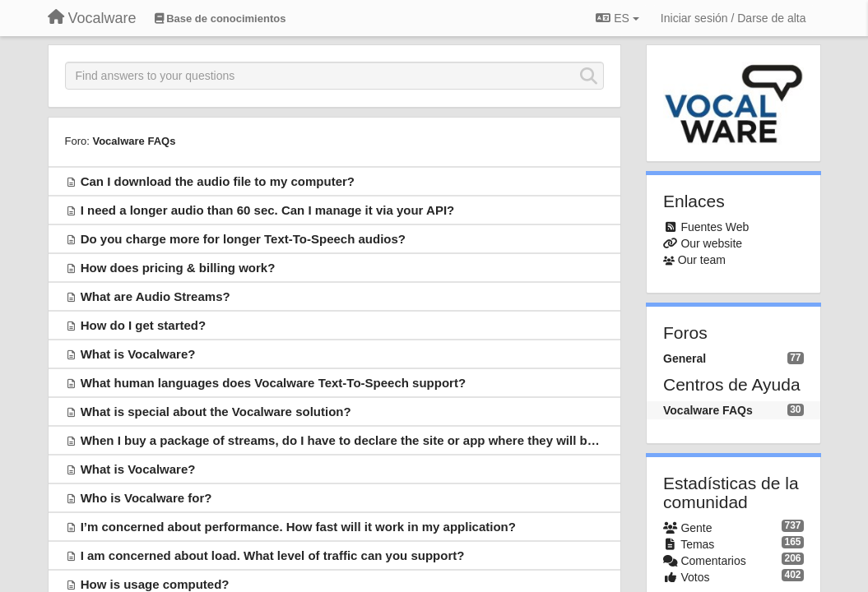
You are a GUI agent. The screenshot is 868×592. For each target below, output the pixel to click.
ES (617, 18)
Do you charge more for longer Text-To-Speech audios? (243, 239)
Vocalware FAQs (134, 141)
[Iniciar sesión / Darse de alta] (733, 18)
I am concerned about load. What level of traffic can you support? (273, 555)
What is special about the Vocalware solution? (216, 412)
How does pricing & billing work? (178, 268)
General (685, 358)
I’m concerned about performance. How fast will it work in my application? (298, 527)
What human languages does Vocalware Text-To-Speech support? (273, 383)
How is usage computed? (155, 584)
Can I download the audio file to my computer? (218, 181)
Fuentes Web (715, 227)
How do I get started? (144, 325)
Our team (702, 260)
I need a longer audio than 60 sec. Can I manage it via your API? (268, 210)
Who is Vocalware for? (146, 498)
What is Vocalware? (138, 354)
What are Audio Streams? (155, 296)
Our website (711, 243)
